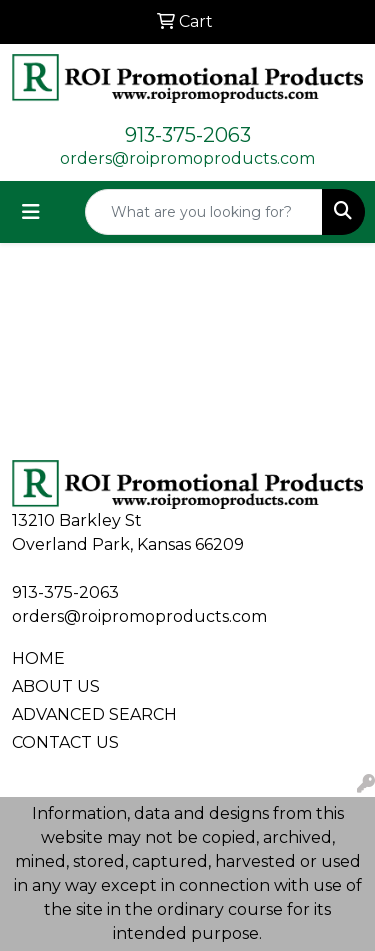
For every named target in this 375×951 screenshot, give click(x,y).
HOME (38, 658)
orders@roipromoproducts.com (187, 158)
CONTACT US (65, 742)
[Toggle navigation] (31, 212)
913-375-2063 (188, 135)
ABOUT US (56, 686)
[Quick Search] (204, 212)
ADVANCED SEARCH (94, 714)
